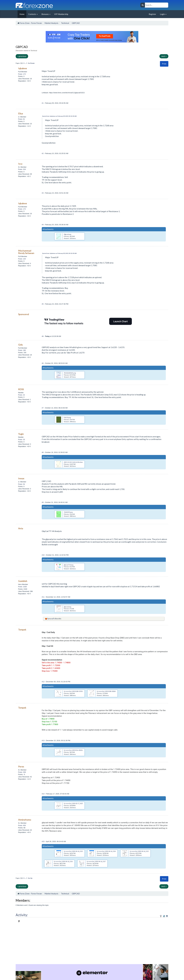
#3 (43, 193)
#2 (43, 153)
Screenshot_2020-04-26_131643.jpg (65, 861)
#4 (43, 225)
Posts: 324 (22, 169)
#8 (43, 452)
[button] (164, 64)
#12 (43, 682)
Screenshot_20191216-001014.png (75, 750)
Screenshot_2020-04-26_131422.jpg (108, 851)
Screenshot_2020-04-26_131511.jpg (141, 851)
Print (164, 64)
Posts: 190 (22, 350)
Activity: (22, 915)
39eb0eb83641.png (70, 373)
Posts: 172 (22, 74)
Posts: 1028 (22, 587)
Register (152, 14)
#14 (43, 794)
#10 (43, 555)
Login (163, 14)
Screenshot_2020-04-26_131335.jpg (75, 851)
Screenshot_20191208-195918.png (75, 691)
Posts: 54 (21, 484)
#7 (43, 408)
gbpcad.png (67, 607)
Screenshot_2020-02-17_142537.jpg (75, 803)
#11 (43, 597)
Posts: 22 (21, 395)
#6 (43, 336)
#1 (43, 103)
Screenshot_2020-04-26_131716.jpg (98, 861)
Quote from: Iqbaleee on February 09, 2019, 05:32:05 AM (59, 116)
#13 (43, 740)
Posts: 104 (22, 259)
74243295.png (68, 512)
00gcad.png (67, 234)
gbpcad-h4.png (69, 565)
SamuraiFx (51, 619)
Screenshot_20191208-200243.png (108, 691)
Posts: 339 (22, 772)
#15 (43, 841)
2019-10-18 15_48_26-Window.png (75, 462)
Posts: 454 (22, 825)
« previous (22, 56)
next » (164, 56)
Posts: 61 (21, 119)
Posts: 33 (21, 440)
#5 (43, 304)
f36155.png (67, 418)
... (26, 63)
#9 (43, 502)
